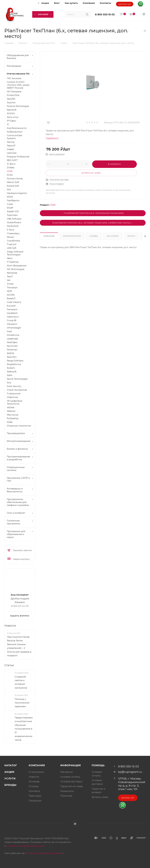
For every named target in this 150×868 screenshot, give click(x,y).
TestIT (10, 277)
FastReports (13, 201)
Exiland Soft (13, 186)
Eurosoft (11, 306)
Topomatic (12, 215)
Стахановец (13, 233)
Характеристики (72, 236)
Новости (10, 626)
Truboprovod (14, 394)
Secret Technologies (17, 379)
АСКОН (11, 113)
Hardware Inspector (17, 193)
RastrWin (12, 357)
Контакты (34, 791)
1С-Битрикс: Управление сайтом (44, 853)
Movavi (11, 237)
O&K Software (14, 219)
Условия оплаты (70, 777)
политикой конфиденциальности (25, 846)
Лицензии (35, 801)
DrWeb (11, 168)
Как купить (113, 236)
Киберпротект (15, 132)
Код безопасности (17, 128)
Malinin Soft (13, 182)
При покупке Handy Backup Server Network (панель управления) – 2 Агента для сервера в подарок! (19, 646)
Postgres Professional (18, 157)
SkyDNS (11, 99)
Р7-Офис (11, 121)
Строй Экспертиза (17, 390)
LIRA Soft (12, 248)
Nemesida (12, 273)
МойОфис (12, 342)
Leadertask (12, 339)
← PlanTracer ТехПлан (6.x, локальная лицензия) (93, 213)
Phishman (12, 350)
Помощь (98, 765)
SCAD (10, 175)
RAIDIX (10, 353)
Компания (37, 765)
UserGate (12, 153)
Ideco (10, 258)
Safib (10, 375)
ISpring (11, 142)
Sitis (9, 383)
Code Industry (14, 302)
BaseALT (11, 298)
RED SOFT (12, 160)
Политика (66, 796)
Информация (71, 765)
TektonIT (11, 146)
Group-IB (12, 320)
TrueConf (12, 244)
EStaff (10, 208)
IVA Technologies (16, 269)
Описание (49, 236)
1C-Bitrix (11, 164)
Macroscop (13, 415)
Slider (10, 422)
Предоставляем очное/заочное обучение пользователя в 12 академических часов (24, 729)
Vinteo (10, 284)
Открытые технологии (19, 426)
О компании (36, 772)
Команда (34, 781)
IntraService (13, 335)
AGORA (11, 295)
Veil (9, 280)
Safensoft (12, 372)
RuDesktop (13, 418)
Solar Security (14, 386)
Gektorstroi (13, 317)
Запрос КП (125, 4)
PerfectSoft (13, 226)
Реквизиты (67, 791)
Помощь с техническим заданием (22, 703)
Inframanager (14, 328)
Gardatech (12, 313)
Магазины (67, 772)
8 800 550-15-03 (105, 15)
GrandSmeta (13, 241)
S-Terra (10, 230)
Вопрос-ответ (100, 797)
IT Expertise (13, 262)
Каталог (11, 765)
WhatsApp (75, 824)
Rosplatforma (14, 364)
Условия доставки (71, 781)
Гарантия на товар (72, 786)
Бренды (10, 785)
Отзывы (94, 236)
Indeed (10, 149)
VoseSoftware (14, 222)
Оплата (131, 236)
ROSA (10, 197)
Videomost (13, 397)
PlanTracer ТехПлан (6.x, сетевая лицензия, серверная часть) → (93, 223)
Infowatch (12, 324)
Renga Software (15, 361)
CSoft (53, 205)
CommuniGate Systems (15, 137)
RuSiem (11, 368)
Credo (10, 204)
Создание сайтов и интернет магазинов (21, 682)
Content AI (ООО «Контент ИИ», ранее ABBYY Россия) (18, 85)
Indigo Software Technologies (15, 253)
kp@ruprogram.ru (130, 772)
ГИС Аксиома (14, 78)
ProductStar (13, 95)
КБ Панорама (14, 92)
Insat (9, 331)
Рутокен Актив (15, 179)
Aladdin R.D (13, 211)
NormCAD (12, 346)
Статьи (9, 665)
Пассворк (12, 288)
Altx (9, 190)
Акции (9, 772)
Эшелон (11, 103)
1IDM (9, 291)
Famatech (12, 309)
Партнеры (35, 796)
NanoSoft (12, 110)
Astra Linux (13, 117)
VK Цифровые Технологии (15, 402)
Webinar (11, 411)
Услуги (10, 779)
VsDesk (11, 407)
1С (8, 124)
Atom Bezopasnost (17, 266)
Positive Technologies (18, 106)
